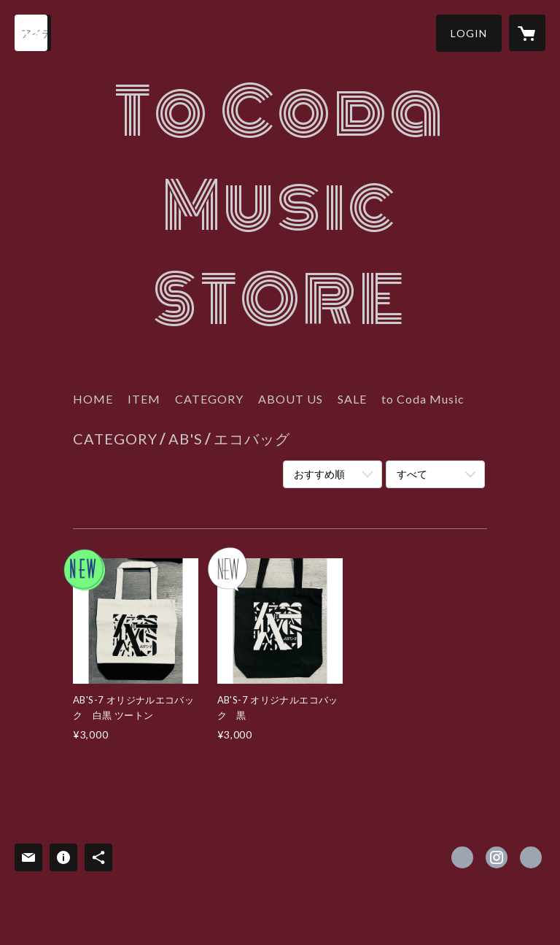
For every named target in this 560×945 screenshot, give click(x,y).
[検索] (33, 33)
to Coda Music (423, 399)
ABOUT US (291, 399)
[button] (469, 33)
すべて (412, 474)
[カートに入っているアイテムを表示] (527, 33)
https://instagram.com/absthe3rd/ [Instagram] (497, 857)
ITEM (144, 399)
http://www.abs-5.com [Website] (531, 857)
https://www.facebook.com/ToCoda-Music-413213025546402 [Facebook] (462, 857)
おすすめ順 (319, 474)
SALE (352, 399)
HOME (93, 399)
